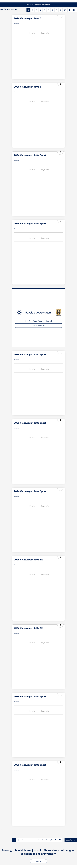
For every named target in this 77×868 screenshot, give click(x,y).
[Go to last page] (74, 10)
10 (65, 10)
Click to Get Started (39, 325)
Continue (38, 861)
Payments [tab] (45, 33)
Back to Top (71, 840)
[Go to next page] (70, 10)
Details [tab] (32, 33)
